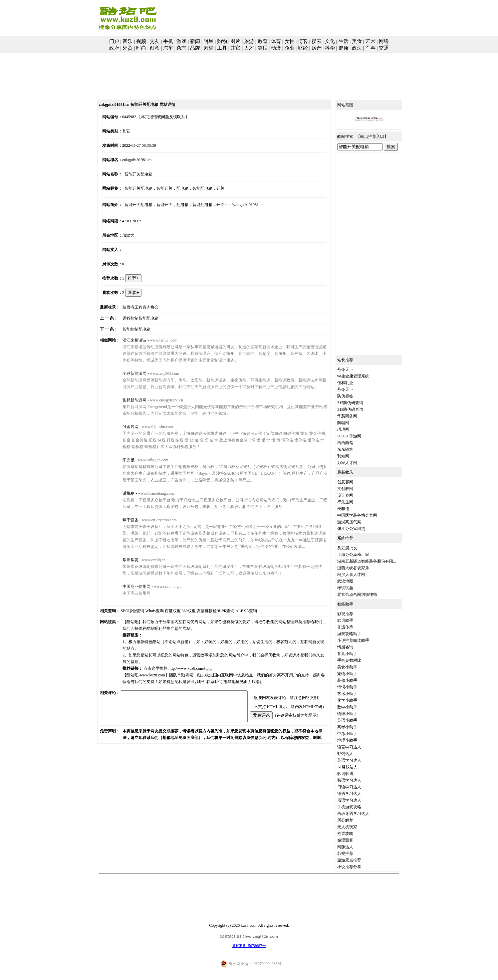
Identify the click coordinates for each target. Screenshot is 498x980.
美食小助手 (355, 667)
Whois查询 (147, 611)
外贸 (127, 48)
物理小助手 (355, 714)
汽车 (168, 48)
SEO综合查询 (125, 611)
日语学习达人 (357, 787)
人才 (249, 48)
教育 (263, 41)
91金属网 (124, 427)
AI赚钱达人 (355, 767)
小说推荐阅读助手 (361, 640)
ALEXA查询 (239, 611)
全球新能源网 (128, 373)
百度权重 (165, 611)
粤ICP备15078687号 (249, 946)
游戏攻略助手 (357, 634)
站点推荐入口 (380, 136)
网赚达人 (353, 847)
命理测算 (353, 840)
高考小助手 (355, 727)
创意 (154, 48)
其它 (235, 48)
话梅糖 (123, 493)
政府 (114, 48)
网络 (384, 41)
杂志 (181, 48)
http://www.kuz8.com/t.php (184, 662)
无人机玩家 (355, 827)
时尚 (141, 48)
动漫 (276, 48)
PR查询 (221, 611)
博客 (303, 41)
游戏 (181, 41)
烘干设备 (124, 520)
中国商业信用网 (130, 587)
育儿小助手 (355, 654)
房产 (317, 48)
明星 (208, 41)
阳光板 (123, 460)
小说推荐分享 (357, 867)
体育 (276, 41)
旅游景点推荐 (357, 860)
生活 (344, 41)
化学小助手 (355, 700)
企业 (290, 48)
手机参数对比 (357, 660)
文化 (330, 41)
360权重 (181, 611)
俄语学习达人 (357, 800)
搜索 (317, 41)
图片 (235, 41)
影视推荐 (353, 614)
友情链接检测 (201, 611)
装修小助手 (355, 680)
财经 (303, 48)
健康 (344, 48)
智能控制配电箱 (130, 329)
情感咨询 (353, 647)
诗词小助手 (355, 687)
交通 (384, 48)
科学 (330, 48)
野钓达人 (353, 754)
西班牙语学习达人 (361, 814)
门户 (114, 41)
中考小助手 (355, 734)
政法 (357, 48)
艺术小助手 (355, 694)
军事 (371, 48)
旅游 (249, 41)
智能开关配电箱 (132, 174)
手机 (168, 41)
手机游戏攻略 (357, 807)
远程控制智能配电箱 (134, 318)
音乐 (127, 41)
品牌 (195, 48)
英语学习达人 (357, 760)
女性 (290, 41)
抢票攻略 (353, 834)
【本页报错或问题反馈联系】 (156, 117)
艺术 (371, 41)
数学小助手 (355, 707)
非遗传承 (353, 627)
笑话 (263, 48)
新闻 (195, 41)
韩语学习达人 (357, 780)
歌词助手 (353, 620)
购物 (222, 41)
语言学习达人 (357, 747)
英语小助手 (355, 720)
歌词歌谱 (353, 774)
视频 (141, 41)
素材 (208, 48)
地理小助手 (355, 740)
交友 (154, 41)
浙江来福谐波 (128, 340)
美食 (357, 41)
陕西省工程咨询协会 (134, 307)
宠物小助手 (355, 674)
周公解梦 (353, 820)
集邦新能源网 (128, 400)
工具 (222, 48)
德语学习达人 (357, 794)
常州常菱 (124, 560)
